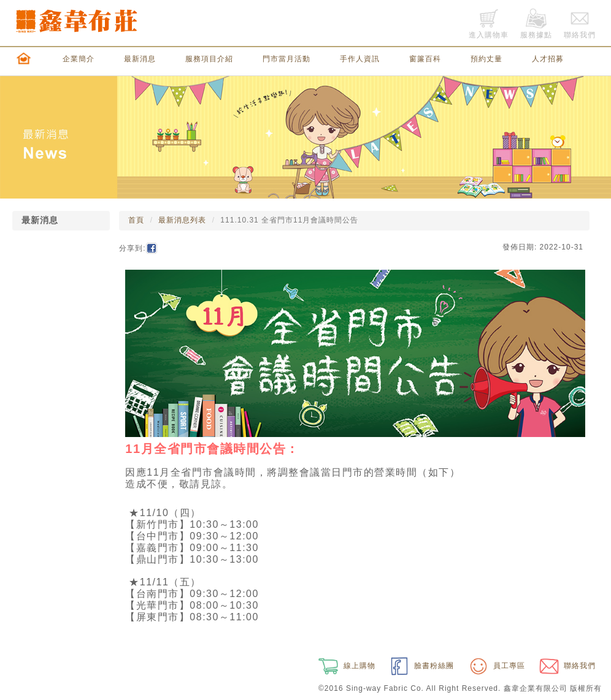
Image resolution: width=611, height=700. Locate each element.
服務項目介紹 (209, 59)
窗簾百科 (425, 59)
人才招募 (548, 59)
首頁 (136, 220)
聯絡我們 (566, 666)
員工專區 (496, 666)
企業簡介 (79, 59)
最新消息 (140, 59)
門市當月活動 (286, 59)
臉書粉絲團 (421, 666)
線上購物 (345, 666)
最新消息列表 (182, 220)
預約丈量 (486, 59)
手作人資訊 (360, 59)
